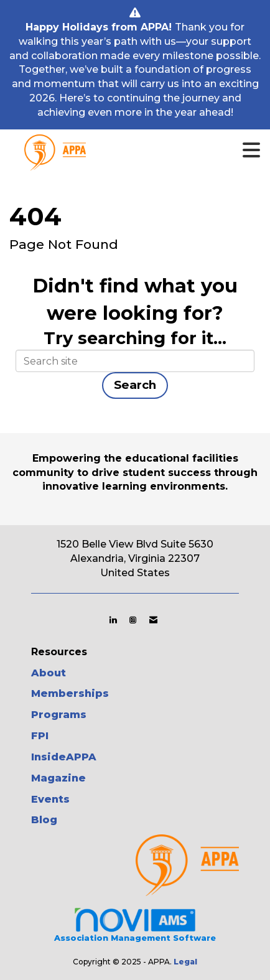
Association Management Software (135, 925)
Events (50, 799)
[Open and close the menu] (156, 151)
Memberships (70, 693)
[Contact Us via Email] (153, 620)
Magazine (58, 778)
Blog (44, 820)
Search (135, 385)
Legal (185, 962)
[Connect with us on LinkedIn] (113, 620)
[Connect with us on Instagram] (133, 620)
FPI (40, 736)
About (49, 673)
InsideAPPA (64, 757)
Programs (59, 715)
